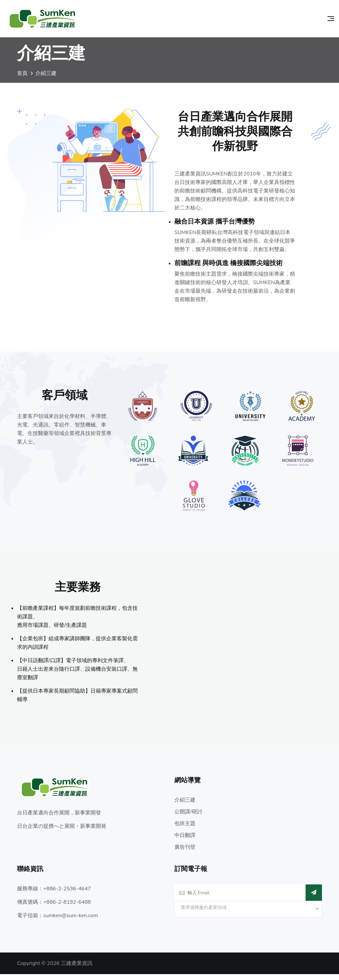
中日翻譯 (185, 841)
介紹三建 (185, 806)
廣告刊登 (185, 853)
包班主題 (185, 829)
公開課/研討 (188, 818)
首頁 (22, 77)
